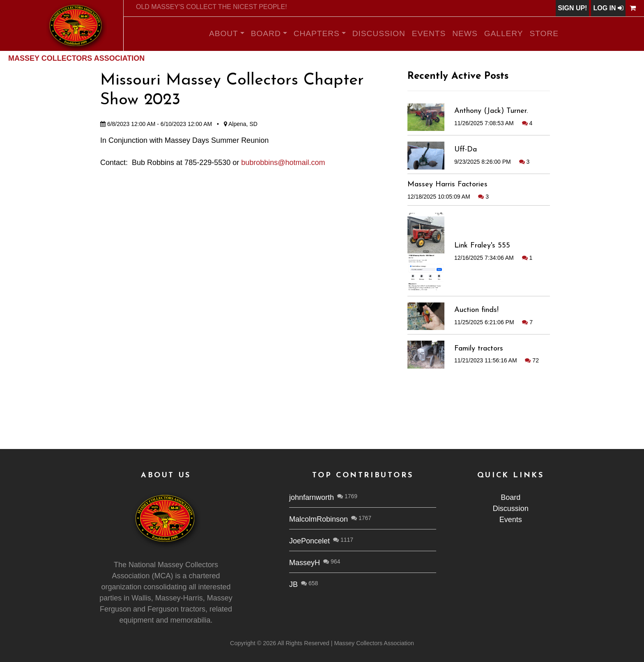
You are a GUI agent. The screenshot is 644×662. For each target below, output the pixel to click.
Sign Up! (572, 8)
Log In (608, 8)
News (465, 33)
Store (544, 33)
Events (429, 33)
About (224, 33)
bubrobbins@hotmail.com (283, 163)
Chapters (317, 33)
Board (266, 33)
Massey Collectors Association (76, 58)
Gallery (504, 33)
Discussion (379, 33)
